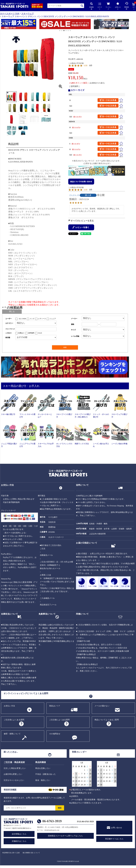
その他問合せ (55, 734)
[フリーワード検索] (36, 329)
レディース (42, 319)
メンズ (32, 319)
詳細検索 (91, 6)
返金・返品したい (43, 780)
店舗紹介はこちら (19, 841)
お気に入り (118, 6)
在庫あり (21, 333)
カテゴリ (100, 6)
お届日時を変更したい (13, 774)
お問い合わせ (117, 828)
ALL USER (22, 319)
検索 (82, 6)
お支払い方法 (9, 706)
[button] (2, 25)
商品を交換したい (43, 768)
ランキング (108, 6)
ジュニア (53, 319)
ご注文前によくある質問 (14, 720)
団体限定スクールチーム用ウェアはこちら (65, 836)
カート (134, 6)
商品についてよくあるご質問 (107, 720)
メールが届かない (102, 706)
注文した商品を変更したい (15, 768)
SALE (71, 69)
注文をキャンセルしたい (14, 780)
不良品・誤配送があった (46, 774)
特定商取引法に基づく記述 (11, 853)
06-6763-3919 (52, 821)
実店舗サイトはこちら (114, 839)
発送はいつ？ (55, 706)
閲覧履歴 (127, 6)
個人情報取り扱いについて (31, 853)
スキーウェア (28, 14)
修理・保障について (12, 734)
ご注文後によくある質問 (59, 720)
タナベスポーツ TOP (10, 14)
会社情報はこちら (19, 834)
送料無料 (31, 333)
